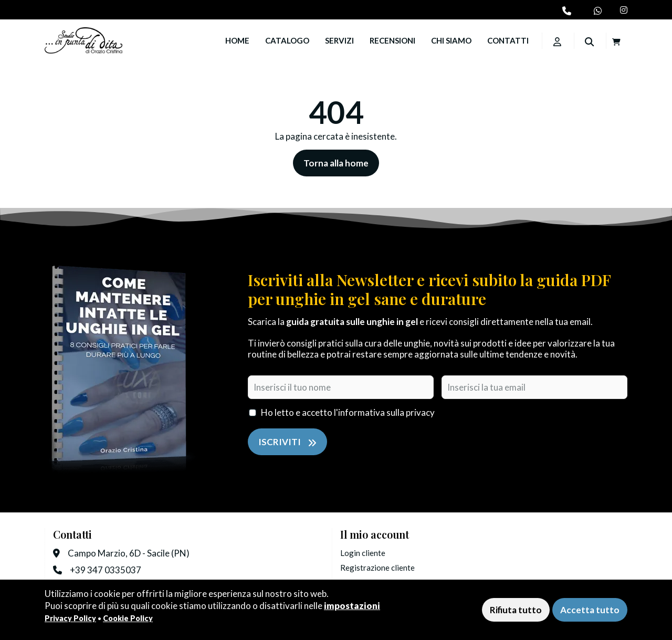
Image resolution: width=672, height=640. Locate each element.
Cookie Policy (128, 618)
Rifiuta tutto (516, 610)
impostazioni (352, 606)
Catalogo (287, 40)
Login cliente (363, 553)
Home (237, 40)
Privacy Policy (70, 618)
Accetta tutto (590, 610)
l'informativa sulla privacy (384, 412)
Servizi (339, 40)
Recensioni (392, 40)
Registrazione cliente (377, 568)
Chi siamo (451, 40)
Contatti (508, 40)
